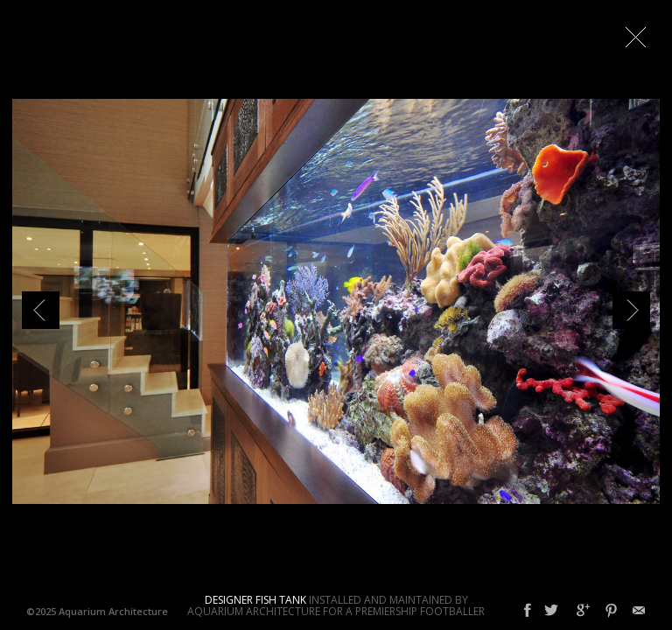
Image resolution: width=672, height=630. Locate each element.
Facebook (528, 611)
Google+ (583, 611)
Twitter (551, 611)
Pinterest (611, 611)
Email (639, 611)
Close (635, 37)
